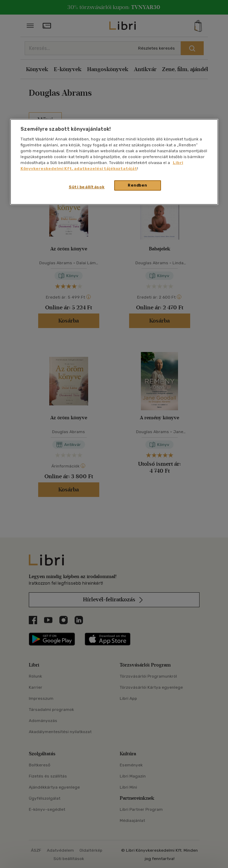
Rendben (137, 185)
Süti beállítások (87, 187)
